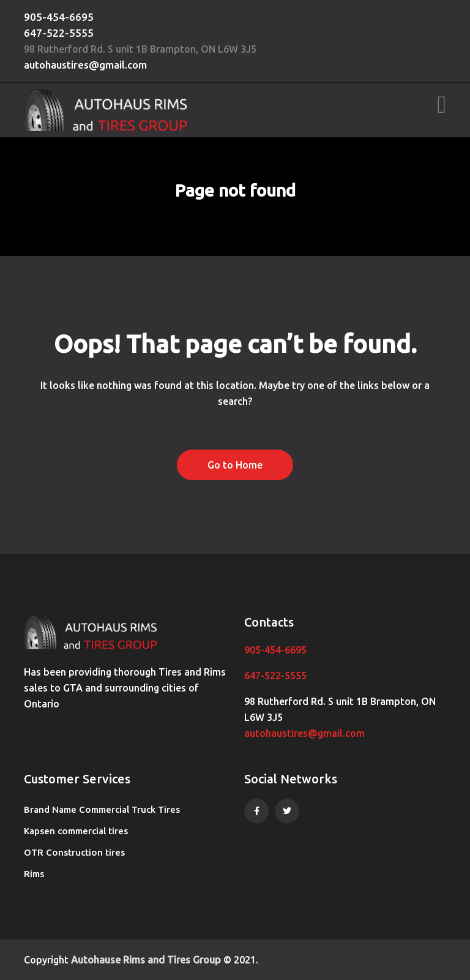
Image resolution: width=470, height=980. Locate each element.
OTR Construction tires (74, 852)
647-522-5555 (59, 33)
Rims (34, 874)
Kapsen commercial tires (76, 831)
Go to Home (235, 465)
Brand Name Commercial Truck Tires (102, 809)
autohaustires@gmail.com (85, 65)
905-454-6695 (59, 17)
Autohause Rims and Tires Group (146, 960)
